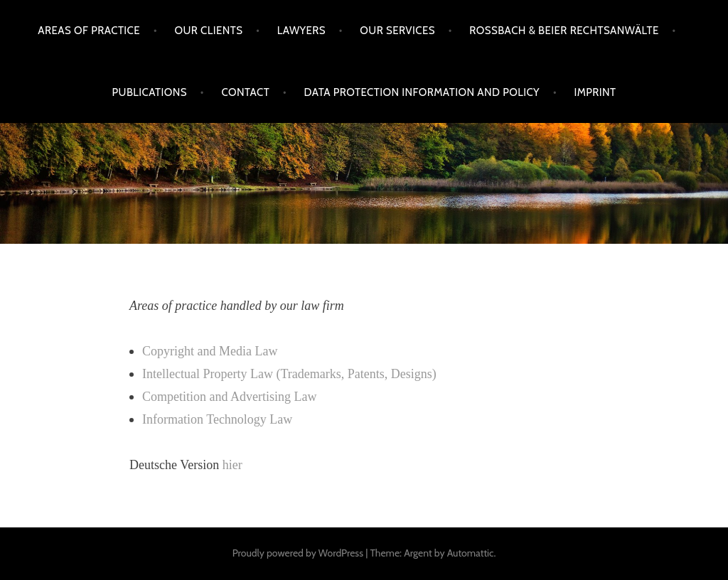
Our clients (208, 31)
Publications (150, 92)
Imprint (595, 92)
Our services (397, 31)
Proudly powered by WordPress (298, 553)
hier (232, 465)
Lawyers (301, 31)
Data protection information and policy (422, 92)
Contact (245, 92)
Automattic (471, 553)
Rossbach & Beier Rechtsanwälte (564, 31)
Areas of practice (89, 31)
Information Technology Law (217, 419)
